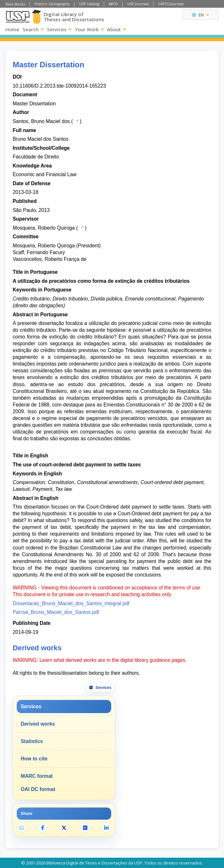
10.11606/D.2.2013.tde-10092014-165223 (59, 86)
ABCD (113, 4)
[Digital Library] (37, 17)
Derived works (38, 724)
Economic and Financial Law (45, 174)
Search (33, 29)
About (116, 29)
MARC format (37, 776)
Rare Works (15, 4)
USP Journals (138, 4)
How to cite (34, 759)
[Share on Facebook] (43, 828)
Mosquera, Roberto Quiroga (44, 228)
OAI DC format (38, 789)
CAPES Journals (171, 4)
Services (59, 29)
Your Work (89, 29)
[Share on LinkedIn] (106, 828)
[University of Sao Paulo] (18, 17)
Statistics (32, 741)
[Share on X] (64, 828)
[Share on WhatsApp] (22, 828)
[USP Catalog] (76, 121)
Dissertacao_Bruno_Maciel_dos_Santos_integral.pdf (71, 603)
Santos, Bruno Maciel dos (41, 121)
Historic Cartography (52, 4)
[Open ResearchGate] (85, 828)
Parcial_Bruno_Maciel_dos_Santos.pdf (56, 612)
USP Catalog (89, 4)
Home (12, 29)
